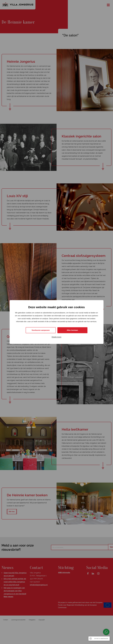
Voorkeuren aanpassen (41, 330)
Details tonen (56, 337)
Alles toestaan (72, 330)
